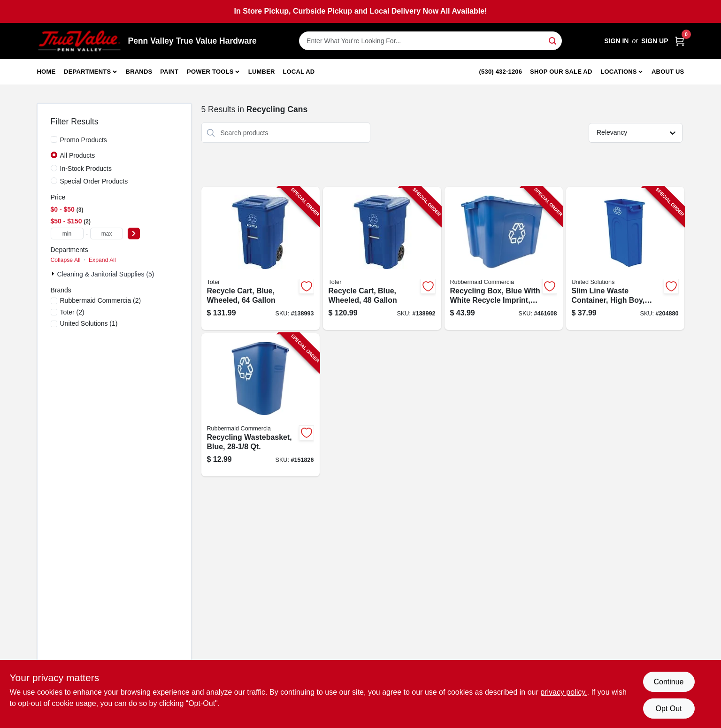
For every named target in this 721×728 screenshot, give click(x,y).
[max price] (107, 234)
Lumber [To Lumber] (262, 72)
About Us (668, 72)
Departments (87, 72)
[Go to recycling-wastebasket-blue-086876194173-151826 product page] (261, 405)
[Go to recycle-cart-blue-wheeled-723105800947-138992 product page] (382, 258)
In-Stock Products (86, 169)
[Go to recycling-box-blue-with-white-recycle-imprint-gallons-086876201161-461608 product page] (504, 258)
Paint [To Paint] (169, 72)
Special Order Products (94, 181)
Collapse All (66, 260)
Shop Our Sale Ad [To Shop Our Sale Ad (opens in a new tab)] (561, 72)
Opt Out (668, 709)
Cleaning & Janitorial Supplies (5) (106, 274)
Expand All (102, 260)
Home (46, 72)
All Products (78, 155)
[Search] (553, 40)
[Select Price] (134, 234)
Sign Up (655, 41)
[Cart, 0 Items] (680, 41)
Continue (668, 682)
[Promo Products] (54, 139)
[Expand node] (54, 274)
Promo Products (84, 140)
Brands (139, 72)
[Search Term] (430, 41)
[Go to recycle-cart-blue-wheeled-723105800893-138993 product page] (261, 258)
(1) (89, 323)
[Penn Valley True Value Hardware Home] (79, 41)
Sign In (616, 41)
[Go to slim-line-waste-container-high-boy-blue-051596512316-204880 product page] (625, 258)
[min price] (67, 234)
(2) (101, 300)
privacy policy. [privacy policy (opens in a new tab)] (564, 692)
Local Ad (299, 72)
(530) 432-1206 (501, 72)
